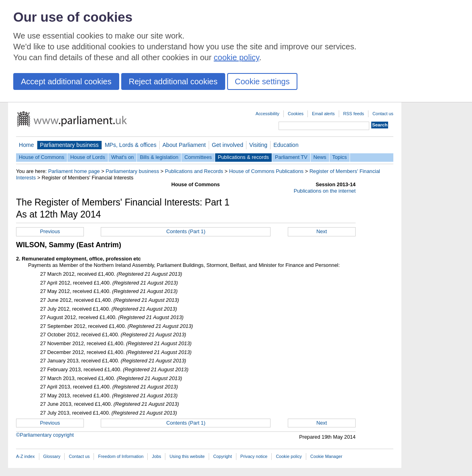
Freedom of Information (121, 456)
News (320, 157)
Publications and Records (194, 171)
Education (286, 145)
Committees (198, 157)
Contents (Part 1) (186, 231)
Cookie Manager (326, 456)
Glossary (52, 456)
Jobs (156, 456)
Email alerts (323, 114)
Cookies (296, 114)
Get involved (228, 145)
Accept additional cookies (66, 81)
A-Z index (25, 456)
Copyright (223, 456)
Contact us (383, 114)
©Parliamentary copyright (45, 435)
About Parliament (184, 145)
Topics (340, 157)
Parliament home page (74, 171)
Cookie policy (289, 456)
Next (321, 231)
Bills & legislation (159, 157)
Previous (50, 231)
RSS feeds (354, 114)
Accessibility (268, 114)
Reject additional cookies (173, 81)
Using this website (187, 456)
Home (26, 145)
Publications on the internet (325, 191)
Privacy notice (254, 456)
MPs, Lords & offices (131, 145)
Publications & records (243, 157)
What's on (123, 157)
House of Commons (42, 157)
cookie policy (237, 57)
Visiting (258, 145)
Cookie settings (262, 81)
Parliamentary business (69, 145)
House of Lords (88, 157)
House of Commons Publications (267, 171)
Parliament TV (291, 157)
